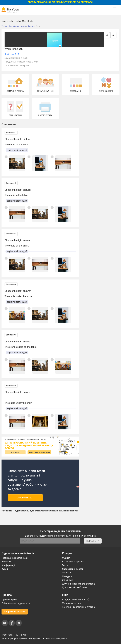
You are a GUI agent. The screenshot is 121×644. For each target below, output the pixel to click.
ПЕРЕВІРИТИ (93, 541)
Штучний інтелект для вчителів (79, 584)
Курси (5, 569)
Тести (65, 565)
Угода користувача (11, 638)
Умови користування (31, 638)
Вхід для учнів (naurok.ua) (76, 600)
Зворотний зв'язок (15, 612)
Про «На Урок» (9, 600)
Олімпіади (68, 580)
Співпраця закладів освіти (16, 603)
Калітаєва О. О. (12, 54)
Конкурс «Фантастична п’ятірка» (79, 607)
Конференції (8, 565)
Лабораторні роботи (73, 569)
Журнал (66, 558)
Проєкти (67, 573)
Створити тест (25, 498)
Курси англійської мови (75, 587)
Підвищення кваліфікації (15, 558)
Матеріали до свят (72, 603)
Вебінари (6, 562)
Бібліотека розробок (73, 562)
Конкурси (67, 576)
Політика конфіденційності (54, 638)
